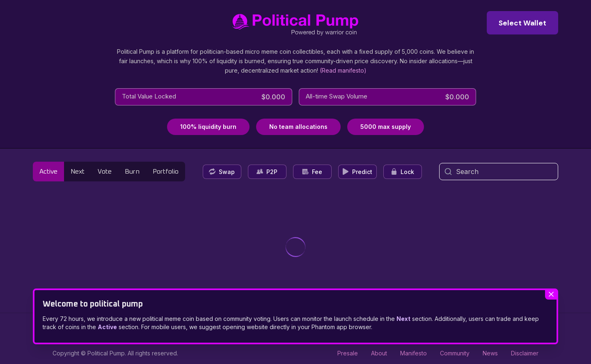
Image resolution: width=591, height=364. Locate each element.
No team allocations (298, 127)
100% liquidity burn (208, 127)
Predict (357, 172)
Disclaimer (525, 353)
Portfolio (166, 172)
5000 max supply (386, 127)
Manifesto (413, 353)
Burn (132, 172)
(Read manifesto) (343, 70)
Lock (402, 172)
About (379, 353)
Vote (105, 172)
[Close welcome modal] (551, 295)
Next (78, 172)
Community (455, 353)
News (490, 353)
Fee (312, 172)
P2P (267, 172)
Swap (222, 172)
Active (48, 172)
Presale (348, 353)
